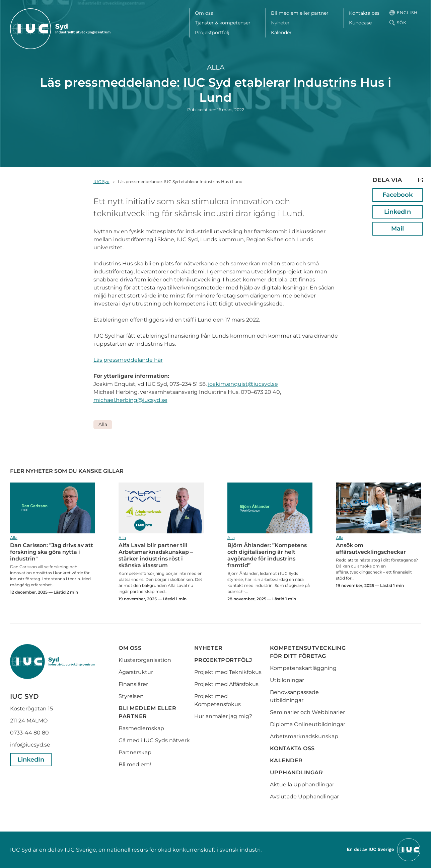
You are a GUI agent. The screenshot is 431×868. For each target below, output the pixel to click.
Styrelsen (131, 696)
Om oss (204, 13)
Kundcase (360, 23)
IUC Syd (101, 182)
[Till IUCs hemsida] (384, 849)
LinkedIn (398, 212)
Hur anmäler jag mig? (223, 716)
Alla (216, 67)
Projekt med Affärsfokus (226, 684)
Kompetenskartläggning (303, 668)
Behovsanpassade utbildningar (294, 696)
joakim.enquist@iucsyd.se (243, 384)
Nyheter (280, 23)
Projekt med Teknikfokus (228, 672)
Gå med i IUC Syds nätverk (155, 740)
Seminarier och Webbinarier (307, 712)
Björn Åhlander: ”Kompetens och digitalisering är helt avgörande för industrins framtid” (270, 508)
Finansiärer (133, 684)
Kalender (281, 32)
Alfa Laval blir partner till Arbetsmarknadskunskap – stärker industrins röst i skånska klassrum (161, 508)
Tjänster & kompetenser (223, 23)
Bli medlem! (135, 764)
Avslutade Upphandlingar (304, 797)
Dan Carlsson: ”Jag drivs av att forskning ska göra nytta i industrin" (53, 508)
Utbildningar (287, 680)
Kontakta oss (364, 13)
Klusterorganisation (145, 660)
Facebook (398, 195)
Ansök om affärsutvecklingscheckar (378, 508)
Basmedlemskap (141, 728)
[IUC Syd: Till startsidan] (60, 29)
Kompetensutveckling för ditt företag (308, 652)
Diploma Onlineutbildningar (308, 724)
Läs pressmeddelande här (128, 360)
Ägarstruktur (136, 672)
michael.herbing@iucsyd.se (130, 400)
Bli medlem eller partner (300, 13)
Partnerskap (135, 752)
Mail (398, 229)
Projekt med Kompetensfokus (218, 700)
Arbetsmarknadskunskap (304, 736)
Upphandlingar (297, 772)
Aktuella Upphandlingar (302, 785)
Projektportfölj (212, 32)
